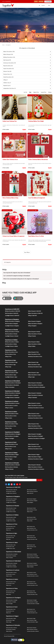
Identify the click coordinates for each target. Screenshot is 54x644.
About (5, 634)
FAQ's (14, 634)
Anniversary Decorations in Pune (35, 356)
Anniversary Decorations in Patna (35, 428)
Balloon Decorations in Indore (34, 416)
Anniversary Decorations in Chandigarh (36, 438)
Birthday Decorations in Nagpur (12, 455)
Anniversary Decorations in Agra (35, 367)
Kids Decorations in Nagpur (11, 457)
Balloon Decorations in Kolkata (35, 344)
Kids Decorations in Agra (10, 365)
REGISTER (41, 1)
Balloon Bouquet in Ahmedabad (35, 383)
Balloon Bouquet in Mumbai (34, 332)
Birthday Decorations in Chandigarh (13, 434)
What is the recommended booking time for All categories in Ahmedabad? (21, 279)
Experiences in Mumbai (11, 330)
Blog (49, 5)
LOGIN (36, 1)
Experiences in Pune (11, 350)
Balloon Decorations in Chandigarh (35, 436)
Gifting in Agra (8, 367)
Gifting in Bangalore (32, 326)
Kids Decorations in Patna (11, 426)
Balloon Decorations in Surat (34, 447)
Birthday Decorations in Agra (11, 362)
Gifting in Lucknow (9, 408)
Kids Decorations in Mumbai (11, 334)
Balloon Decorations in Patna (34, 426)
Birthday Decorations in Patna (11, 424)
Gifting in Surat (8, 449)
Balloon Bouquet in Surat (33, 444)
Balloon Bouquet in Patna (33, 424)
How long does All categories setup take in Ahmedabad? (17, 273)
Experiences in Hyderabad (12, 391)
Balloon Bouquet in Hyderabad (35, 393)
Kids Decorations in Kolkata (11, 344)
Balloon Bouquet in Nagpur (34, 455)
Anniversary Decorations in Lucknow (36, 408)
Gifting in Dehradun (9, 469)
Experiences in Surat (11, 442)
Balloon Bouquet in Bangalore (34, 321)
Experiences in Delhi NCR (12, 309)
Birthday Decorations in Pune (11, 352)
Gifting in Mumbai (32, 336)
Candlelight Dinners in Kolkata (11, 346)
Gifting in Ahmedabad (10, 387)
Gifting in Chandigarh (10, 438)
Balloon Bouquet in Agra (33, 362)
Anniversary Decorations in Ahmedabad (36, 387)
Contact (8, 634)
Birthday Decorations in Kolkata (12, 342)
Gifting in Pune (8, 356)
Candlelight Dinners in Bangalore (12, 326)
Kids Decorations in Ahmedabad (12, 385)
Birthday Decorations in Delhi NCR (13, 311)
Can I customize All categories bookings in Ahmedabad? (17, 276)
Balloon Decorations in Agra (34, 365)
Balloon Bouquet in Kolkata (34, 342)
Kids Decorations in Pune (10, 354)
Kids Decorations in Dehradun (12, 467)
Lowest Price (44, 92)
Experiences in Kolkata (11, 340)
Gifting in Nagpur (9, 459)
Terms (19, 634)
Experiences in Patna (11, 422)
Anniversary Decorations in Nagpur (36, 459)
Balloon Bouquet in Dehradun (34, 465)
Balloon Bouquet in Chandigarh (35, 434)
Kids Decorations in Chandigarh (12, 436)
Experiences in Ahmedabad (12, 381)
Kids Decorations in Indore (11, 416)
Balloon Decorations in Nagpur (35, 457)
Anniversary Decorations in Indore (35, 418)
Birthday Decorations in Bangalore (12, 321)
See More (27, 252)
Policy (17, 634)
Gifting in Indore (9, 418)
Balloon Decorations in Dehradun (35, 467)
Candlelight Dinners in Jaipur (11, 377)
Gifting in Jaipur (31, 377)
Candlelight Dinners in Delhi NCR (12, 316)
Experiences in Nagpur (11, 453)
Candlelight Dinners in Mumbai (12, 336)
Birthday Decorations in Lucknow (12, 403)
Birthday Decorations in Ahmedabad (13, 383)
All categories (8, 45)
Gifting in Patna (8, 428)
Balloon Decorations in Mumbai (35, 334)
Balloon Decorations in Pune (34, 354)
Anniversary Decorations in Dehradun (36, 469)
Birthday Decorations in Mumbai (12, 332)
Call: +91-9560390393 (6, 1)
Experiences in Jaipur (11, 371)
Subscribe (39, 480)
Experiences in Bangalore (12, 319)
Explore (43, 5)
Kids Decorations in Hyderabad (12, 395)
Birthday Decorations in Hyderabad (13, 393)
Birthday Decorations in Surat (11, 444)
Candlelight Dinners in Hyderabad (12, 398)
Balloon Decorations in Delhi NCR (35, 313)
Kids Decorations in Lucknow (11, 406)
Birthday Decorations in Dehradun (12, 465)
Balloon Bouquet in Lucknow (34, 403)
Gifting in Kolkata (32, 346)
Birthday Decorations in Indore (12, 414)
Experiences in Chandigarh (12, 432)
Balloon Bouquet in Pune (33, 352)
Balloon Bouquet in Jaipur (34, 373)
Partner (12, 634)
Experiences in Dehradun (12, 463)
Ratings (50, 92)
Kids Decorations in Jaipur (11, 375)
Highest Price (36, 92)
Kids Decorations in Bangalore (11, 324)
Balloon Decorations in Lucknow (35, 406)
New (30, 92)
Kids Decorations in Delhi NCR (12, 313)
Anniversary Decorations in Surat (35, 449)
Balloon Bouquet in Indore (34, 414)
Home (3, 45)
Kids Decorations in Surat (11, 447)
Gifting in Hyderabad (32, 398)
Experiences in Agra (10, 360)
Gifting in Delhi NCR (32, 316)
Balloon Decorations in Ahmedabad (36, 385)
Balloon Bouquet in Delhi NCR (34, 311)
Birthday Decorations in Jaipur (12, 373)
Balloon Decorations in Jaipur (34, 375)
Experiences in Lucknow (12, 401)
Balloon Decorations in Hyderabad (35, 395)
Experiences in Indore (11, 411)
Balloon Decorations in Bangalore (35, 324)
